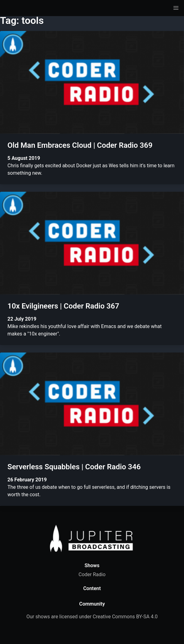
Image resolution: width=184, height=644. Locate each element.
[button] (176, 8)
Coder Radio (92, 574)
